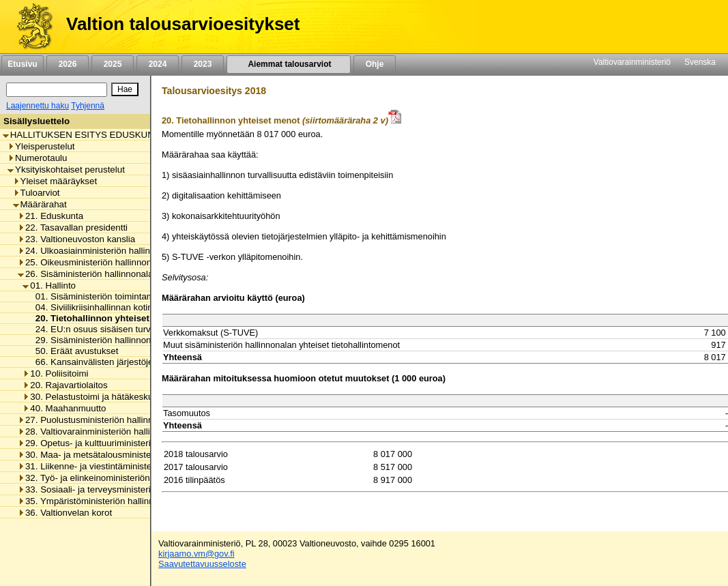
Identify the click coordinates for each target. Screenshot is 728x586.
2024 (158, 64)
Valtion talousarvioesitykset (183, 24)
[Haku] (57, 90)
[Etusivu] (30, 27)
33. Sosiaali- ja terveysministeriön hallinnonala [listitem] (115, 489)
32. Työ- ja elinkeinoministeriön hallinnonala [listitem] (110, 478)
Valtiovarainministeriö (632, 62)
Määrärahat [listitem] (40, 204)
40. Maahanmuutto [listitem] (64, 408)
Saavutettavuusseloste (202, 564)
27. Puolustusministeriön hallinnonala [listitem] (97, 420)
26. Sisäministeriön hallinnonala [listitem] (85, 274)
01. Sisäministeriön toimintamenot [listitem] (100, 296)
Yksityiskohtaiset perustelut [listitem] (66, 170)
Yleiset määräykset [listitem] (55, 181)
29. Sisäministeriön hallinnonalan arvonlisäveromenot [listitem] (139, 340)
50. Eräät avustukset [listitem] (73, 351)
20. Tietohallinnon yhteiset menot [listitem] (104, 318)
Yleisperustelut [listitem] (41, 146)
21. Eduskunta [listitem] (50, 216)
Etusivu (22, 64)
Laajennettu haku (38, 106)
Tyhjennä (88, 106)
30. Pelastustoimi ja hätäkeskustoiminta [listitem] (106, 397)
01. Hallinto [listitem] (49, 285)
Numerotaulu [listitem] (37, 158)
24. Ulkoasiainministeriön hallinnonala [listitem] (98, 251)
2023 (203, 64)
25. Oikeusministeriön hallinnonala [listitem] (91, 262)
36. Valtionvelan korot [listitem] (65, 513)
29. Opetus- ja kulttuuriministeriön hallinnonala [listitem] (115, 443)
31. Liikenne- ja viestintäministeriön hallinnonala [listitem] (118, 466)
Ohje (375, 64)
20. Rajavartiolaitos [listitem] (65, 385)
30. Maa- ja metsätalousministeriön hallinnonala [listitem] (118, 455)
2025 (113, 64)
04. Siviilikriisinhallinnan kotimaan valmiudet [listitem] (120, 307)
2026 (68, 64)
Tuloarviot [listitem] (37, 193)
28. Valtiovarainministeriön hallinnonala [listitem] (100, 431)
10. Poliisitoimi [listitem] (55, 373)
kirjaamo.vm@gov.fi (196, 554)
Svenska (700, 62)
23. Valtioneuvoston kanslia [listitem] (76, 239)
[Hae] (125, 89)
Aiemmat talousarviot (289, 64)
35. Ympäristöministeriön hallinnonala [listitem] (97, 501)
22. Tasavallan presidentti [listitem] (73, 228)
